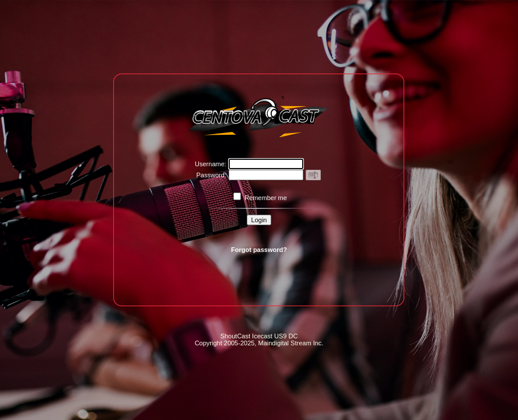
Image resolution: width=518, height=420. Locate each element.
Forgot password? (259, 250)
